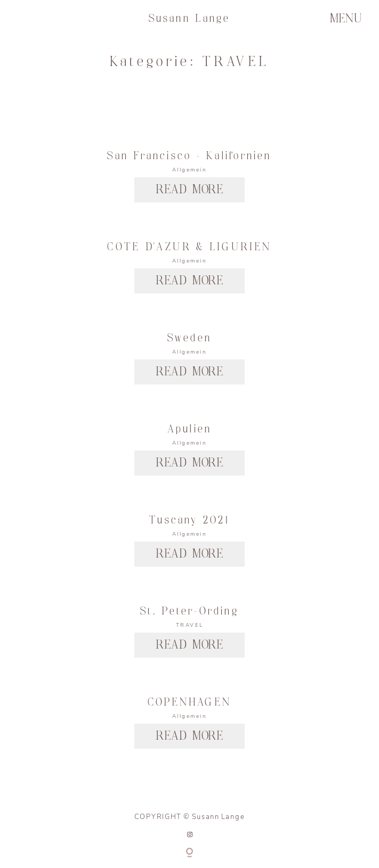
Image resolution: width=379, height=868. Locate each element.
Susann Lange (190, 19)
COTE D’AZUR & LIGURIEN (189, 247)
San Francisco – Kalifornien (189, 156)
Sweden (189, 338)
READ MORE (189, 190)
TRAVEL (190, 625)
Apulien (189, 429)
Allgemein (190, 170)
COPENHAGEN (189, 702)
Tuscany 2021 (189, 520)
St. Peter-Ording (189, 611)
